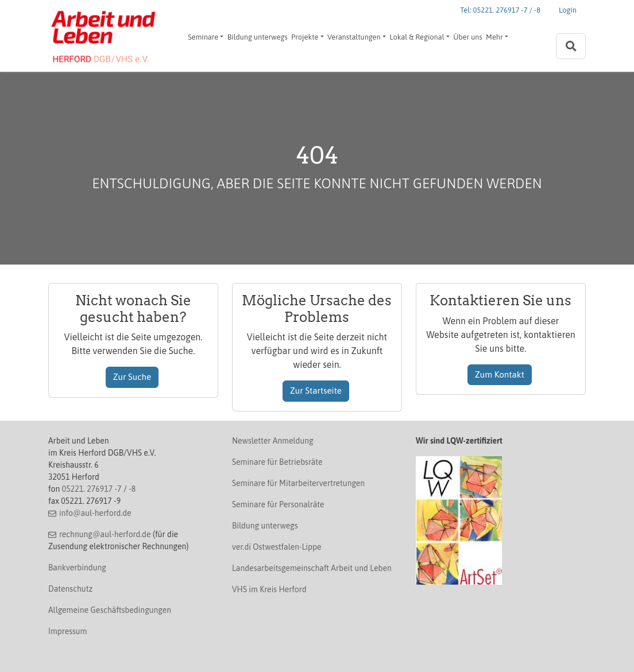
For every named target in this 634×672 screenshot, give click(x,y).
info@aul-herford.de (95, 513)
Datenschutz (70, 589)
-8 (132, 489)
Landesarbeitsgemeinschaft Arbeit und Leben (312, 568)
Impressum (67, 631)
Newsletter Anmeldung (273, 441)
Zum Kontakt (500, 374)
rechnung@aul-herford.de (105, 534)
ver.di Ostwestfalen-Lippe (277, 547)
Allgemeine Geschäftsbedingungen (110, 610)
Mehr (494, 37)
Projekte (305, 37)
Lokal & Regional (417, 37)
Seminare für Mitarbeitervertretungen (298, 483)
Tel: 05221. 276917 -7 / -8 (500, 10)
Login (568, 10)
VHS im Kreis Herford (269, 589)
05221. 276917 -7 (92, 489)
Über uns (468, 37)
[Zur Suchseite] (571, 46)
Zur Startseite (316, 391)
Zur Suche (132, 377)
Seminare (203, 37)
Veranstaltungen (354, 37)
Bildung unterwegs (258, 37)
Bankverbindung (77, 568)
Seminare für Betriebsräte (277, 462)
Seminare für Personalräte (278, 504)
